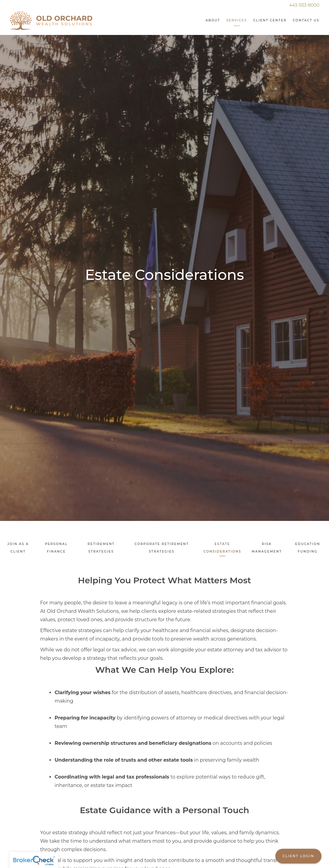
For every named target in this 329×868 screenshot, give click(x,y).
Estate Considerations (222, 548)
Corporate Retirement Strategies (161, 548)
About (213, 20)
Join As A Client (18, 548)
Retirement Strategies (101, 548)
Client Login (298, 856)
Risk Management (267, 548)
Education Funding (308, 548)
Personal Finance (56, 548)
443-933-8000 (304, 5)
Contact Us (306, 20)
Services (237, 20)
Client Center (270, 20)
